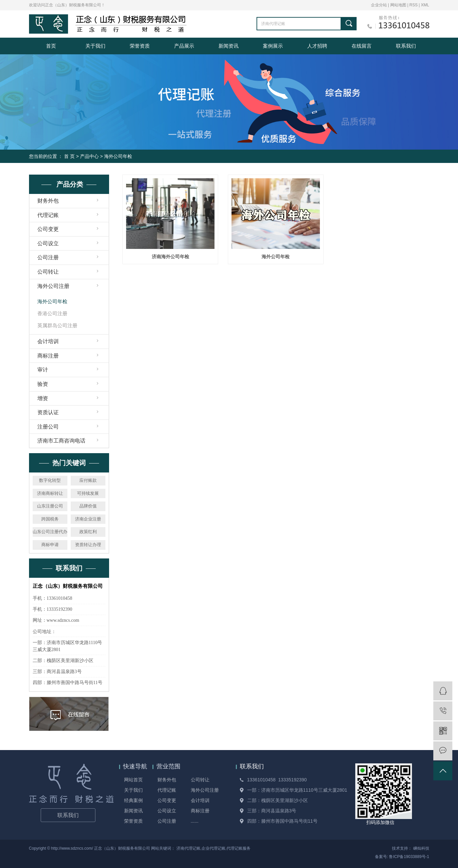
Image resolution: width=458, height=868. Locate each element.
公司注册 (48, 257)
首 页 (69, 156)
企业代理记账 (213, 848)
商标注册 (48, 356)
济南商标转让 (50, 493)
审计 (43, 370)
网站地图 (399, 5)
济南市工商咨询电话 (61, 441)
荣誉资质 (140, 46)
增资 (43, 398)
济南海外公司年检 (170, 257)
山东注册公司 (50, 506)
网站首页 (133, 780)
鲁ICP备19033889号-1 (409, 857)
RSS (413, 5)
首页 (51, 46)
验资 (43, 384)
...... (195, 821)
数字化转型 (50, 480)
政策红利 (88, 532)
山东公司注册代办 (50, 532)
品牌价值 (88, 506)
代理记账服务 (239, 848)
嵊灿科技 (421, 848)
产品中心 (89, 156)
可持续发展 (88, 493)
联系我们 (406, 46)
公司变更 (48, 229)
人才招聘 (317, 46)
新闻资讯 (228, 46)
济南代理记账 (188, 848)
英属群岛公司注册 (57, 325)
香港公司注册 (52, 313)
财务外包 (48, 201)
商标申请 (50, 545)
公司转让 (48, 272)
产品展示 (184, 46)
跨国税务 (50, 519)
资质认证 (48, 412)
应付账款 (88, 480)
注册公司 (48, 427)
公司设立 (48, 243)
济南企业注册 (88, 519)
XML (425, 5)
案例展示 (273, 46)
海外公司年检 (118, 156)
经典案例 (133, 800)
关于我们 (95, 46)
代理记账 (48, 215)
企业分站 (379, 5)
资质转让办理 (88, 545)
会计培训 (48, 341)
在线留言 (362, 46)
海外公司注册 (53, 286)
